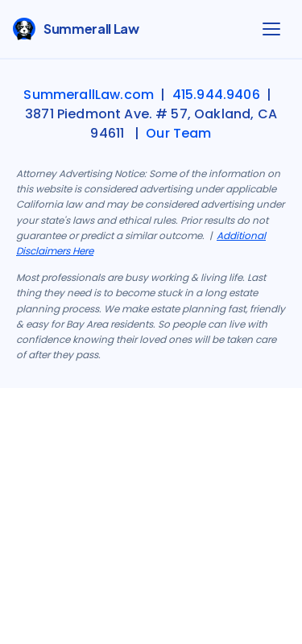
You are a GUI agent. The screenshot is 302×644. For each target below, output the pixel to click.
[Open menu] (271, 29)
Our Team (178, 133)
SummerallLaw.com (89, 95)
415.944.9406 (216, 95)
